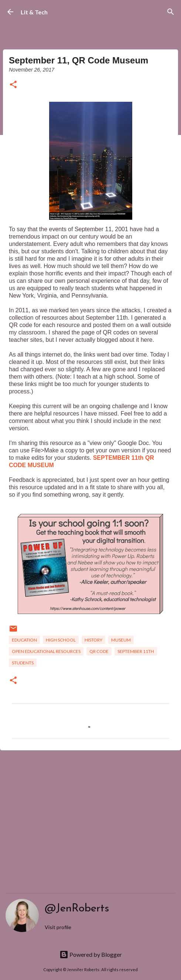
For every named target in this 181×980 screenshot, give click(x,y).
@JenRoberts (77, 909)
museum (121, 640)
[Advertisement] (90, 813)
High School (61, 640)
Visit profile (58, 927)
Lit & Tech (34, 12)
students (23, 663)
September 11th (136, 651)
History (93, 640)
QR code (99, 651)
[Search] (171, 12)
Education (24, 640)
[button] (13, 85)
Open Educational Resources (46, 651)
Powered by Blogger (91, 954)
